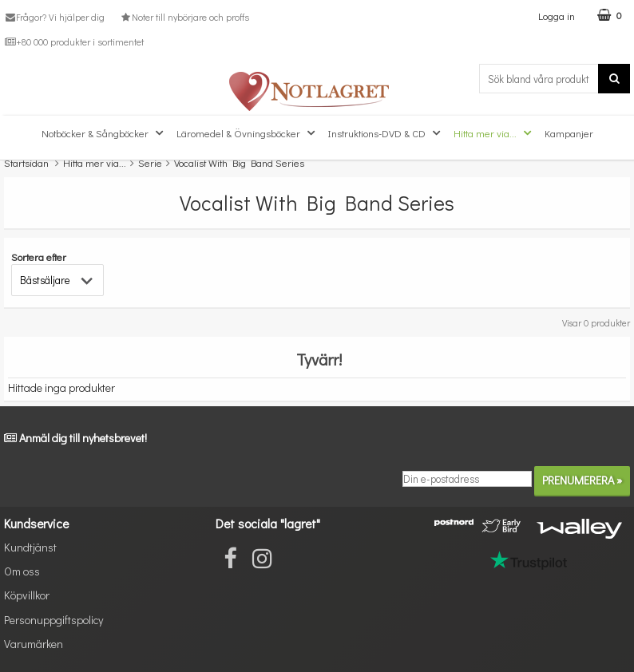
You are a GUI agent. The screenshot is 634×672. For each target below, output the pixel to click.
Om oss (22, 571)
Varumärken (34, 644)
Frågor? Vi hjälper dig (54, 17)
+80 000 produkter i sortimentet (74, 42)
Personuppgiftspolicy (53, 620)
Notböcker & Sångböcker (104, 133)
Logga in (557, 16)
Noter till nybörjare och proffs (184, 17)
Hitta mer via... (494, 133)
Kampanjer (569, 133)
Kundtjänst (30, 547)
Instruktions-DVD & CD (386, 133)
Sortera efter (39, 257)
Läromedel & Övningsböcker (248, 133)
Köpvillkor (27, 595)
